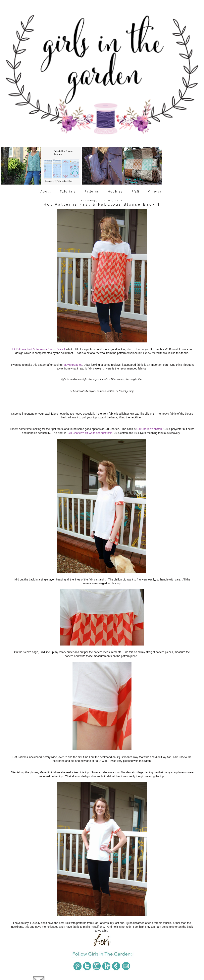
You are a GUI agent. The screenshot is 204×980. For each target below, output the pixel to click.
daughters (24, 950)
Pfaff (136, 192)
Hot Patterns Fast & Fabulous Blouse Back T (38, 342)
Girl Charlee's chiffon (149, 422)
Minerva (155, 192)
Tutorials (68, 192)
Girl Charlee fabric (41, 950)
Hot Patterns (60, 950)
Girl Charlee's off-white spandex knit (90, 426)
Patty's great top (72, 358)
